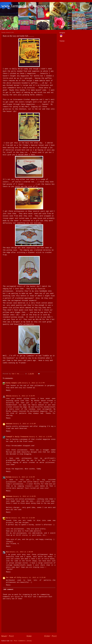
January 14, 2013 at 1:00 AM (21, 552)
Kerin (8, 518)
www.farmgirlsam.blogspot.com (28, 6)
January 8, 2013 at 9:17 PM (33, 383)
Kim (7, 552)
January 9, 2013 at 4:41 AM (24, 424)
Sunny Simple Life (14, 383)
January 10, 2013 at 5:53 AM (23, 518)
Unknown (9, 424)
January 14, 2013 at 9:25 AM (34, 578)
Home (29, 636)
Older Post (51, 636)
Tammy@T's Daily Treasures (17, 437)
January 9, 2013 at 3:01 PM (23, 477)
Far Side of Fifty (14, 578)
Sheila (9, 396)
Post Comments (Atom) (23, 641)
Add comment (8, 589)
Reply (8, 390)
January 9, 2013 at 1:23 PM (40, 437)
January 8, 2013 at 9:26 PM (23, 396)
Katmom (9, 477)
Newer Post (8, 636)
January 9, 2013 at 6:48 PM (24, 496)
